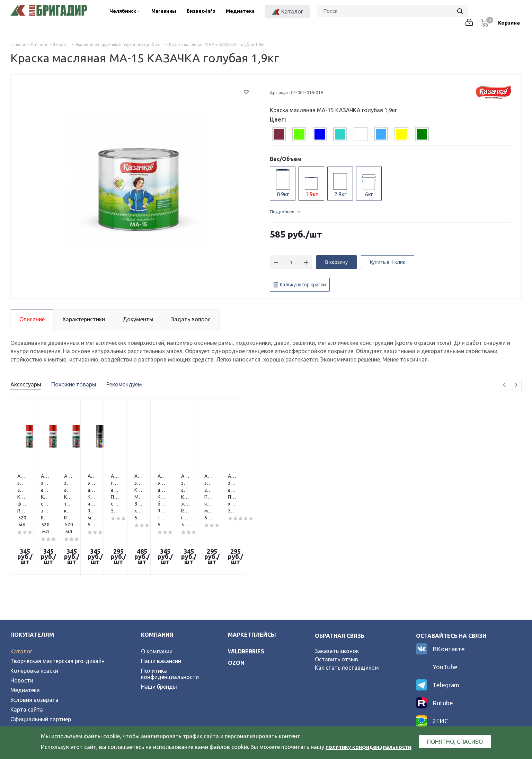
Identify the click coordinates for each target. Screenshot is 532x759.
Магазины (164, 11)
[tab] (279, 134)
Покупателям (32, 576)
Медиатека (240, 11)
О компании (157, 592)
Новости (22, 622)
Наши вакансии (161, 602)
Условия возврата (34, 641)
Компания (157, 576)
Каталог (21, 592)
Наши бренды (159, 628)
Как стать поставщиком (347, 609)
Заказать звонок (337, 592)
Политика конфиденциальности (170, 615)
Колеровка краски (34, 612)
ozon (236, 604)
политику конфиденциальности (368, 747)
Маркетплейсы (252, 576)
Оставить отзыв (336, 600)
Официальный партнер (41, 660)
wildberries (246, 592)
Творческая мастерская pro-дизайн (57, 602)
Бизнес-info (201, 11)
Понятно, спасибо (455, 742)
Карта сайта (27, 651)
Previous (505, 385)
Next (516, 385)
